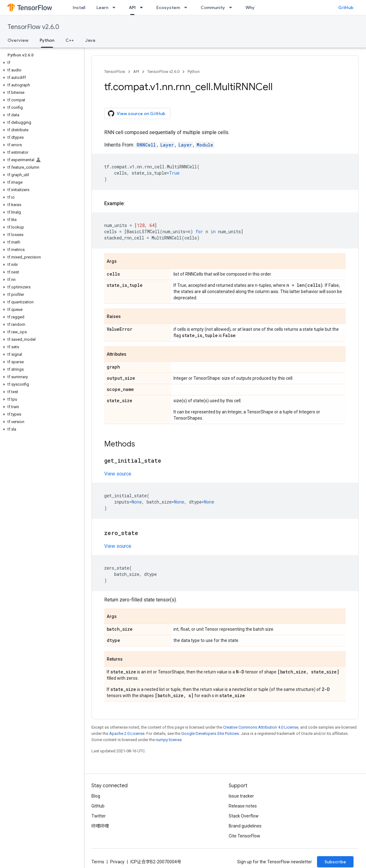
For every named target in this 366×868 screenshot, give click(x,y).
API (136, 72)
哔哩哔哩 (100, 826)
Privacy (117, 862)
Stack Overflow (244, 816)
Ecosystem (168, 7)
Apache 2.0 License (127, 733)
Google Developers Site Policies (210, 733)
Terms (98, 862)
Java (90, 40)
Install (79, 7)
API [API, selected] (132, 7)
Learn (102, 7)
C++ (70, 40)
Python (194, 72)
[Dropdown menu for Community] (232, 7)
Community (213, 7)
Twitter (99, 816)
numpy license (169, 740)
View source (118, 474)
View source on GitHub (137, 113)
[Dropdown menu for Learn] (116, 7)
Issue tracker (241, 796)
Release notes (243, 806)
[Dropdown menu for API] (143, 7)
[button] (41, 63)
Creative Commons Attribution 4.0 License (261, 727)
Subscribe (335, 862)
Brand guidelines (245, 826)
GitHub (346, 7)
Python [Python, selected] (47, 40)
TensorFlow (115, 72)
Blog (96, 796)
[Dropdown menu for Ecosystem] (188, 7)
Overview (18, 40)
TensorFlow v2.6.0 (33, 27)
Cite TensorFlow (244, 836)
